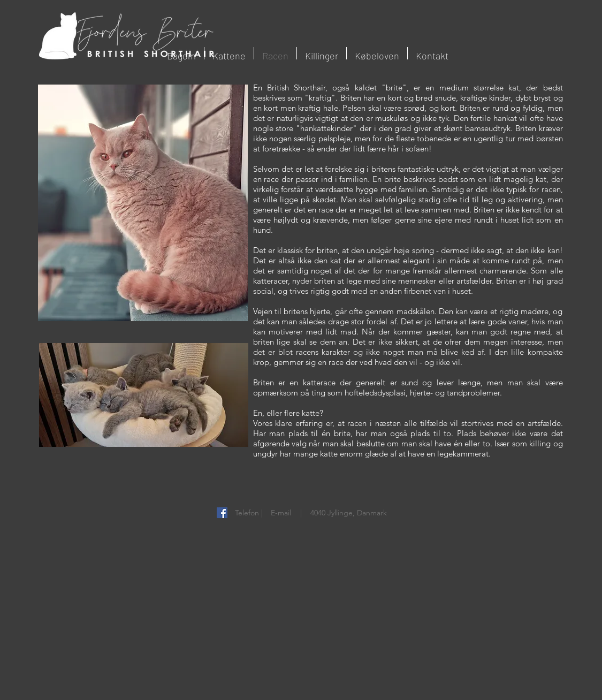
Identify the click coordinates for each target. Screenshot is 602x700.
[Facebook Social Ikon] (222, 513)
